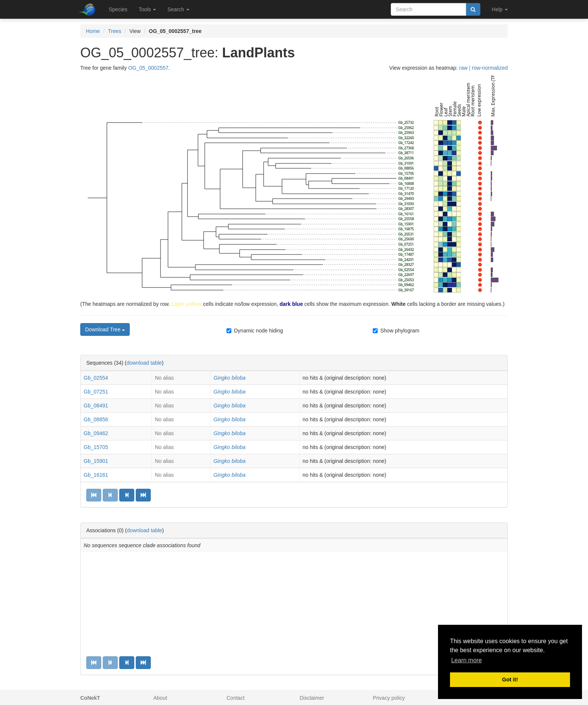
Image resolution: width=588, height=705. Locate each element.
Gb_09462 (96, 433)
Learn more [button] (466, 660)
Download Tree (105, 329)
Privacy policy (389, 698)
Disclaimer (312, 698)
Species (118, 9)
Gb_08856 (96, 419)
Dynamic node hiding (255, 331)
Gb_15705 (96, 447)
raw (463, 68)
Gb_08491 (96, 406)
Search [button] (178, 9)
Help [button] (500, 9)
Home (93, 31)
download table (144, 363)
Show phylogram (396, 331)
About (160, 698)
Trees (115, 31)
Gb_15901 (96, 461)
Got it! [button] (510, 680)
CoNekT (90, 698)
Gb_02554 (96, 378)
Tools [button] (148, 9)
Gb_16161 (96, 475)
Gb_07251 (96, 392)
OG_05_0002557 (148, 68)
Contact (235, 698)
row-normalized (490, 68)
